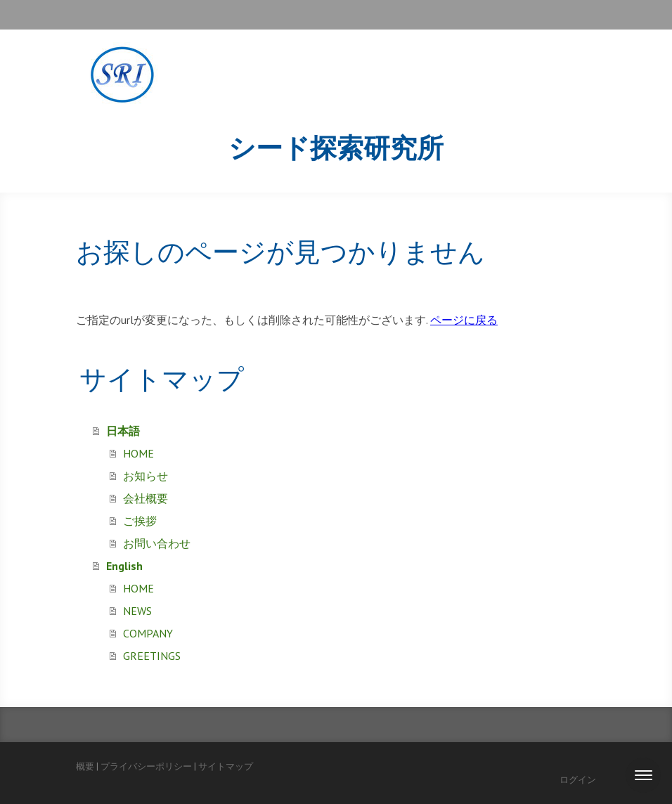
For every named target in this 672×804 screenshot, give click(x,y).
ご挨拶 (140, 521)
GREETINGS (152, 656)
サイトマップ (226, 766)
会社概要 (146, 498)
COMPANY (148, 633)
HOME (138, 453)
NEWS (137, 611)
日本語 (123, 431)
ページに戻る (464, 320)
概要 (85, 766)
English (124, 566)
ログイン (578, 780)
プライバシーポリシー (146, 766)
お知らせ (146, 476)
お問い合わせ (157, 543)
